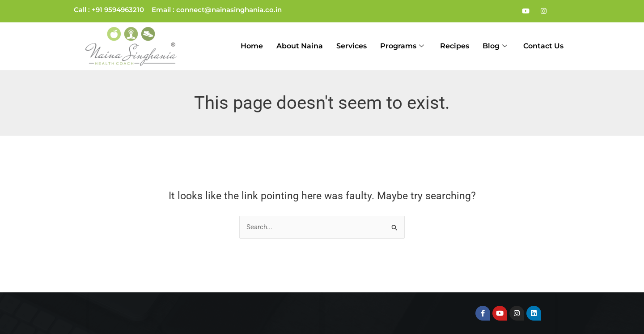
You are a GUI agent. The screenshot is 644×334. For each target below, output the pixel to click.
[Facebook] (508, 11)
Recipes (455, 46)
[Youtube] (525, 11)
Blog (495, 46)
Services (352, 46)
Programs (402, 46)
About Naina (300, 46)
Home (252, 46)
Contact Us (543, 46)
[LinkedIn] (561, 11)
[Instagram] (543, 11)
